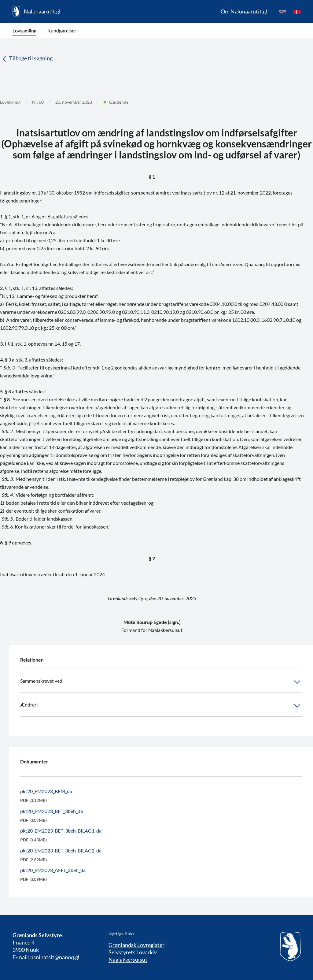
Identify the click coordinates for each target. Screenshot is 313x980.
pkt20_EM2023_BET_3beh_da (52, 811)
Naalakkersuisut (128, 960)
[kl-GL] (282, 12)
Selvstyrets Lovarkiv (133, 952)
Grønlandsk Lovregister (136, 945)
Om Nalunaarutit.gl (244, 11)
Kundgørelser (62, 30)
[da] (297, 12)
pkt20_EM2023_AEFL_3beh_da (53, 870)
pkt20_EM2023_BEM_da (46, 791)
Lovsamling (24, 30)
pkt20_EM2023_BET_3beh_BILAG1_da (61, 831)
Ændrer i (161, 706)
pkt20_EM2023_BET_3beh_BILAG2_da (61, 850)
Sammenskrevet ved (161, 682)
